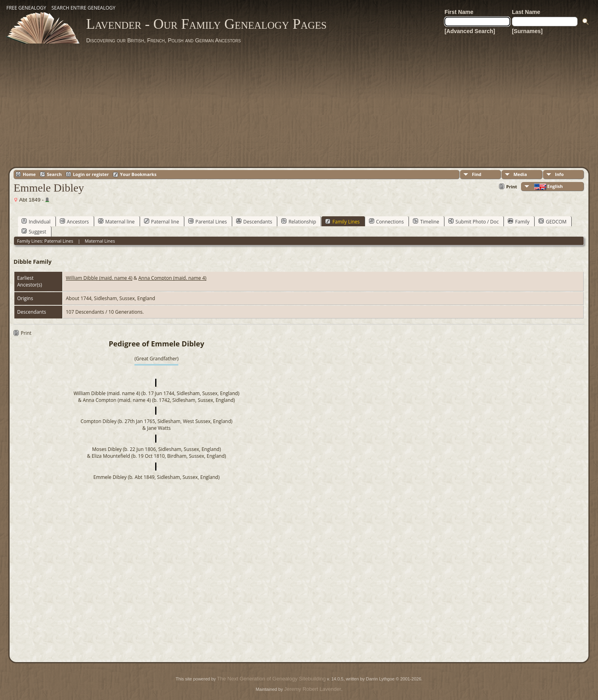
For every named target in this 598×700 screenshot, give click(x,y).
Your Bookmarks (138, 174)
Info (559, 174)
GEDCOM (553, 221)
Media (520, 174)
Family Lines (342, 221)
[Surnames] (527, 31)
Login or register (91, 174)
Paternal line (162, 221)
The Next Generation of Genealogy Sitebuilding (271, 679)
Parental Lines (208, 221)
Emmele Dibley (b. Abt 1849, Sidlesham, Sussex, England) (157, 477)
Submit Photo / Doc (474, 221)
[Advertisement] (299, 104)
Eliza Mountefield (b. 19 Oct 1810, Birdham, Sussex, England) (159, 456)
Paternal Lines (59, 241)
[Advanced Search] (470, 31)
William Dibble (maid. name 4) (99, 278)
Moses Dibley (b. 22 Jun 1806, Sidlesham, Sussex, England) (157, 449)
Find (477, 174)
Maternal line (116, 221)
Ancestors (74, 221)
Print (512, 187)
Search (54, 174)
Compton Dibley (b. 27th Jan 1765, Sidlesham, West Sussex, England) (157, 421)
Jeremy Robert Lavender (313, 689)
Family (519, 221)
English (548, 187)
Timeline (426, 221)
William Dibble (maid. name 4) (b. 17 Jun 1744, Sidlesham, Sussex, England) (157, 393)
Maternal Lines (100, 241)
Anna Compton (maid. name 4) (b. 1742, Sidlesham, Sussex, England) (159, 400)
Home (29, 174)
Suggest (34, 231)
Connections (387, 221)
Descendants (254, 221)
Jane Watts (159, 428)
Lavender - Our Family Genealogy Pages (206, 24)
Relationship (299, 221)
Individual (36, 221)
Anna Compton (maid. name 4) (173, 278)
